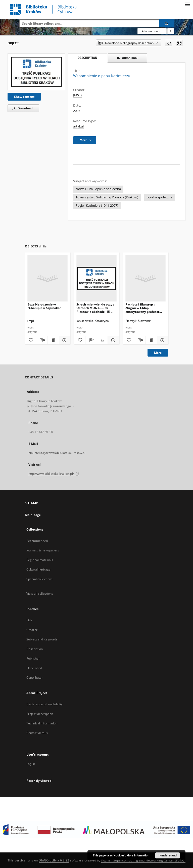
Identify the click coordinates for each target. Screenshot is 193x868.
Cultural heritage (38, 569)
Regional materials (40, 560)
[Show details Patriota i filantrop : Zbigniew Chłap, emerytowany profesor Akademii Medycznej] (162, 340)
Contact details (37, 733)
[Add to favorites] (168, 43)
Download (22, 108)
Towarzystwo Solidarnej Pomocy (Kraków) (107, 197)
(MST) (77, 95)
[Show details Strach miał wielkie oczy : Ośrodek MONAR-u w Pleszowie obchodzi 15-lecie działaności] (113, 340)
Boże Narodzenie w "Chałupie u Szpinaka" (44, 306)
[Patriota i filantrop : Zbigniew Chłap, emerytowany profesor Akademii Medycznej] (146, 278)
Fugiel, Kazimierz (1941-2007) (97, 206)
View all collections (40, 594)
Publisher (33, 658)
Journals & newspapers (43, 550)
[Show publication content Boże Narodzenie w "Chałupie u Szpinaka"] (53, 340)
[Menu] (187, 4)
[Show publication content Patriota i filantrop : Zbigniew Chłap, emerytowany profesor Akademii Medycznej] (151, 340)
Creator (32, 630)
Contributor (35, 678)
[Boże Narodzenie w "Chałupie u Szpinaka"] (47, 278)
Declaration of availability (44, 704)
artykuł (78, 126)
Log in (31, 764)
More (158, 353)
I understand (168, 855)
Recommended (37, 541)
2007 (77, 111)
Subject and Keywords (42, 639)
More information (138, 855)
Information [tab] (127, 58)
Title (30, 620)
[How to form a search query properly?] (171, 31)
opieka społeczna (160, 197)
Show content (24, 97)
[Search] (167, 23)
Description (35, 649)
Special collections (39, 579)
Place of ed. (35, 668)
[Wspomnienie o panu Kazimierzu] (36, 72)
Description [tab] (87, 58)
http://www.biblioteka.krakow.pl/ (54, 474)
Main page (33, 515)
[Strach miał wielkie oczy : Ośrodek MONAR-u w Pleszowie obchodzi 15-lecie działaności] (96, 278)
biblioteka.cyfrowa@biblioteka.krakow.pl (57, 453)
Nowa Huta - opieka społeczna (98, 189)
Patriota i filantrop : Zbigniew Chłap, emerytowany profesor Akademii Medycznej (142, 308)
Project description (40, 714)
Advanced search (152, 31)
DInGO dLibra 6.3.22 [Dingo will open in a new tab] (54, 860)
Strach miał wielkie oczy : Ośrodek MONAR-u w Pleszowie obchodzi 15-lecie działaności (95, 308)
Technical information (42, 723)
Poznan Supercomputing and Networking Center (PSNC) (143, 860)
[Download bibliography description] (42, 340)
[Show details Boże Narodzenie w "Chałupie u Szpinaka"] (64, 340)
